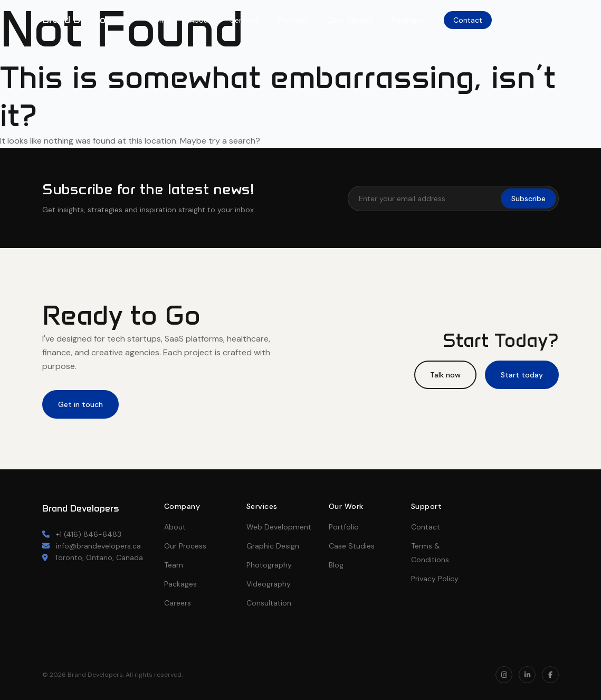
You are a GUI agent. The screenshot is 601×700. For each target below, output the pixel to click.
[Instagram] (524, 20)
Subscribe (528, 198)
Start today (522, 375)
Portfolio (293, 20)
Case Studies (350, 20)
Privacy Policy (435, 579)
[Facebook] (550, 675)
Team (174, 565)
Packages (408, 20)
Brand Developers (84, 20)
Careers (178, 603)
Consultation (269, 603)
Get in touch (80, 404)
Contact (468, 20)
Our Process (185, 546)
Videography (269, 584)
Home (160, 20)
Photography (269, 565)
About (200, 20)
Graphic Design (273, 546)
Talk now (445, 375)
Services (245, 20)
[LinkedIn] (549, 20)
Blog (336, 565)
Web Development (279, 527)
